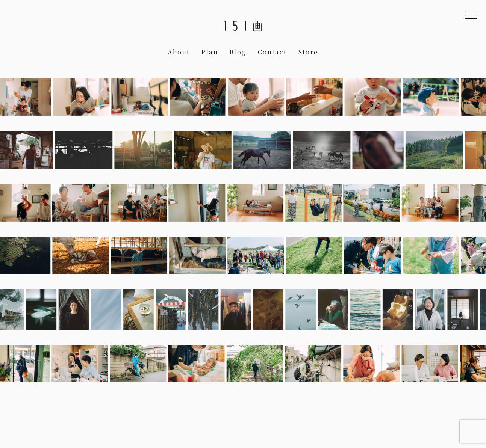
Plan (210, 52)
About (179, 52)
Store (308, 52)
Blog (238, 52)
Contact (273, 52)
